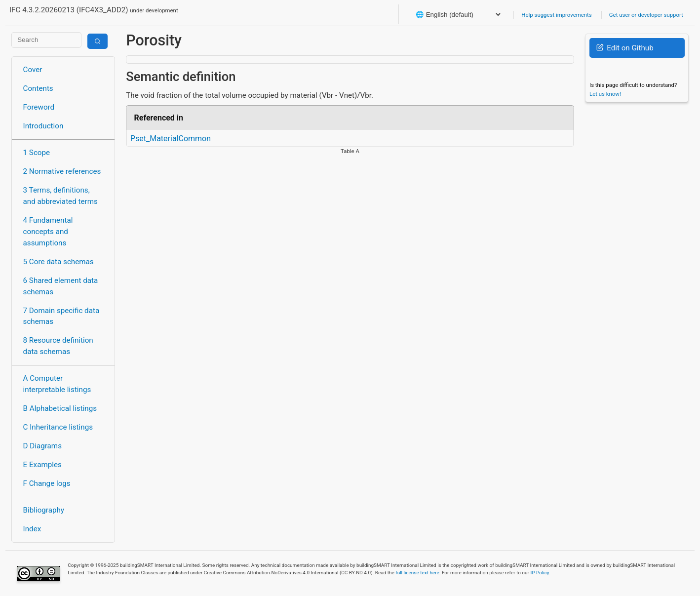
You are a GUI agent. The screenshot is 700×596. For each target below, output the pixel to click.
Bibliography (44, 510)
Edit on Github (625, 48)
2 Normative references (62, 171)
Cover (33, 70)
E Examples (42, 465)
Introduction (43, 126)
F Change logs (47, 483)
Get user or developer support (646, 15)
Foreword (39, 107)
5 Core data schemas (58, 262)
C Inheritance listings (58, 427)
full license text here (417, 573)
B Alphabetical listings (60, 408)
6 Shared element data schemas (61, 286)
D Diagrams (42, 446)
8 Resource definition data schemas (58, 346)
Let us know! (605, 94)
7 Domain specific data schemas (61, 316)
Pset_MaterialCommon (171, 139)
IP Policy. (540, 573)
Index (32, 529)
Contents (38, 88)
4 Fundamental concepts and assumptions (48, 232)
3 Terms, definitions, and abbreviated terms (60, 196)
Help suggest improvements (556, 15)
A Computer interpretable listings (57, 384)
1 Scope (37, 153)
